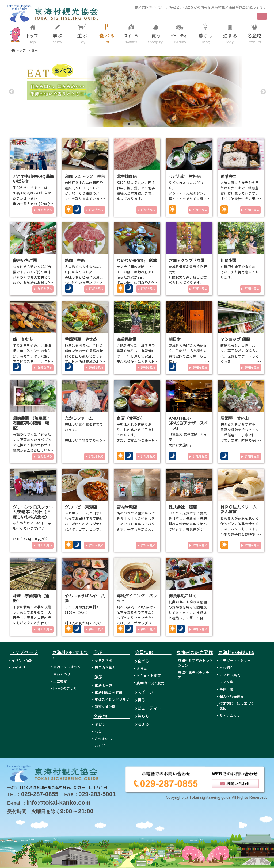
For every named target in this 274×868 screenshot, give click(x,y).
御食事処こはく (183, 596)
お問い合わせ (230, 715)
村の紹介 (226, 668)
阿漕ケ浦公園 (105, 707)
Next (263, 91)
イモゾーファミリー (235, 660)
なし (98, 731)
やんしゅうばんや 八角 (85, 598)
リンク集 (226, 682)
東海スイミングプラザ (112, 699)
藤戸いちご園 (25, 260)
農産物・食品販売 (150, 683)
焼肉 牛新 (75, 260)
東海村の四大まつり (70, 655)
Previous (11, 91)
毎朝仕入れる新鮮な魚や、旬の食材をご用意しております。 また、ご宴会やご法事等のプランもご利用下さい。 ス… (136, 440)
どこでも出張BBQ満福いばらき (33, 179)
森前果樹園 (127, 339)
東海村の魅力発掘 (195, 652)
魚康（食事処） (131, 418)
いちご (100, 746)
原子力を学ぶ (105, 668)
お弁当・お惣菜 (149, 676)
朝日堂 (175, 339)
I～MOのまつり (65, 688)
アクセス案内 (230, 675)
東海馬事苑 (103, 685)
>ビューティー (148, 708)
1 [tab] (129, 124)
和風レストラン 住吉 (85, 176)
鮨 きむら (23, 339)
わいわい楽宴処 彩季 (137, 260)
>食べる (142, 661)
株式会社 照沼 (183, 507)
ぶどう (100, 724)
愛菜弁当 (229, 176)
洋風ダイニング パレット (137, 598)
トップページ (24, 652)
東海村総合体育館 (109, 692)
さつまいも (103, 739)
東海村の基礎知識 (236, 652)
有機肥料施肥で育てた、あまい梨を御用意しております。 (240, 272)
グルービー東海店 (81, 507)
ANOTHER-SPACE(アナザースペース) (188, 423)
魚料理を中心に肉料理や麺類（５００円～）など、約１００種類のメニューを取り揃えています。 (84, 193)
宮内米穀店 (127, 507)
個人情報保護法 (232, 696)
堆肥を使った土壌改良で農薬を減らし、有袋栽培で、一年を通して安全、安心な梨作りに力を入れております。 (136, 356)
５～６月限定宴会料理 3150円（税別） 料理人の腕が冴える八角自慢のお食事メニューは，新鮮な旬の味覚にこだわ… (84, 623)
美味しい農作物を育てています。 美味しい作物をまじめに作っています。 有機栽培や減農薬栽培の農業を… (84, 440)
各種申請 (226, 689)
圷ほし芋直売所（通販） (31, 598)
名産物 (112, 716)
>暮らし (142, 716)
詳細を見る (45, 210)
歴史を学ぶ (103, 660)
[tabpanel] (137, 91)
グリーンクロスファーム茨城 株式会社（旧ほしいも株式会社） (33, 512)
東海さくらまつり (67, 667)
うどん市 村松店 (185, 176)
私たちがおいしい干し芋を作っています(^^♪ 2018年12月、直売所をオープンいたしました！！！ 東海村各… (32, 539)
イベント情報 (22, 660)
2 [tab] (137, 124)
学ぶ (112, 652)
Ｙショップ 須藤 (235, 339)
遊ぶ (112, 677)
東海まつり (62, 674)
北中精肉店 (127, 176)
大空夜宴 (60, 681)
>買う (140, 700)
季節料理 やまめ (81, 339)
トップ (21, 50)
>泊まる (142, 724)
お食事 (142, 668)
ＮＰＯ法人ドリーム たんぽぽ (239, 509)
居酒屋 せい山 (235, 418)
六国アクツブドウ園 (187, 260)
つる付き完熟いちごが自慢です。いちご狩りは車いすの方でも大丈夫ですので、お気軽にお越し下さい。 (32, 277)
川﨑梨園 (229, 260)
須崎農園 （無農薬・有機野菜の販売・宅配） (32, 423)
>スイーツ (144, 692)
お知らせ (19, 668)
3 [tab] (145, 124)
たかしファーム (79, 418)
